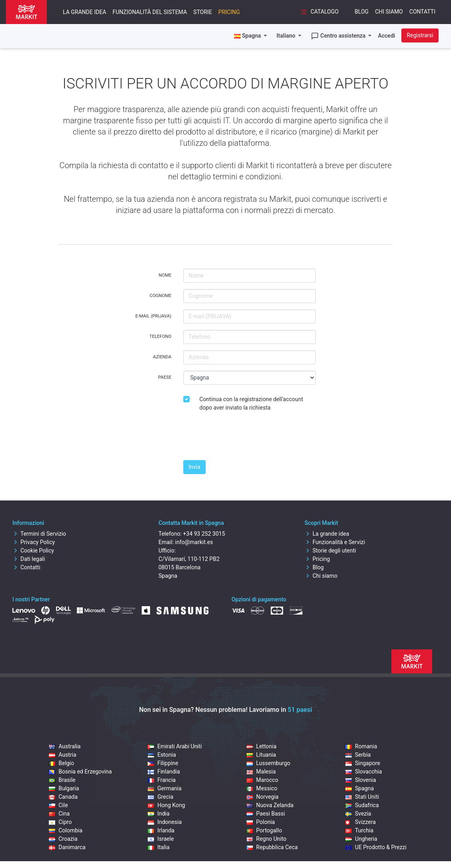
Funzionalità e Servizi (335, 542)
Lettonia (262, 746)
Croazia (63, 839)
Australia (65, 746)
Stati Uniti (362, 797)
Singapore (363, 763)
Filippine (163, 763)
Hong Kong (166, 805)
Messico (262, 788)
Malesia (261, 772)
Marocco (262, 780)
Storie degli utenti (330, 551)
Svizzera (361, 822)
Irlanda (161, 830)
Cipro (60, 822)
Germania (164, 788)
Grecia (160, 797)
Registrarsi (420, 35)
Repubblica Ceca (272, 847)
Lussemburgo (268, 763)
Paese (165, 377)
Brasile (62, 780)
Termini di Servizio (39, 534)
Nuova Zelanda (270, 805)
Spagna (360, 788)
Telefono (160, 337)
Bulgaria (64, 788)
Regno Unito (267, 839)
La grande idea (84, 12)
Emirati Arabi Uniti (175, 746)
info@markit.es (194, 542)
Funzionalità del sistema (150, 12)
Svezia (358, 814)
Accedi (386, 36)
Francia (162, 780)
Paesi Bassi (266, 814)
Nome (165, 275)
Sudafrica (362, 805)
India (158, 814)
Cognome (160, 296)
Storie (203, 12)
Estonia (162, 755)
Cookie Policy (33, 551)
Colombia (66, 830)
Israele (161, 839)
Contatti (422, 12)
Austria (62, 755)
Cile (58, 805)
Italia (158, 847)
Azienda (162, 357)
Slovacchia (364, 772)
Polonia (261, 822)
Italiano (287, 36)
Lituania (261, 755)
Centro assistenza (339, 36)
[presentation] (244, 438)
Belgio (61, 763)
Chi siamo (389, 12)
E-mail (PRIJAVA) (153, 316)
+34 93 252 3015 (204, 534)
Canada (63, 797)
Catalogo (319, 12)
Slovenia (361, 780)
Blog (362, 12)
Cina (59, 814)
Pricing (229, 12)
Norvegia (263, 797)
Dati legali (29, 559)
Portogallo (264, 830)
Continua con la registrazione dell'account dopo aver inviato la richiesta (251, 403)
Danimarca (67, 847)
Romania (361, 746)
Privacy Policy (34, 542)
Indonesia (165, 822)
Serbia (358, 755)
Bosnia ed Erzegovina (80, 772)
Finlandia (164, 772)
